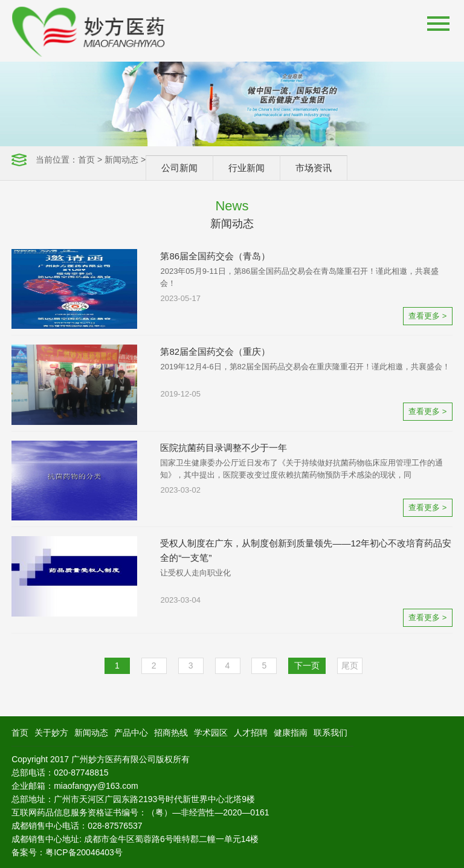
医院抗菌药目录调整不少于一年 (224, 448)
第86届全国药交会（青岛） (215, 256)
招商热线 (171, 733)
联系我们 (330, 733)
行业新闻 (246, 168)
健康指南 (291, 733)
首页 (86, 160)
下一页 (307, 666)
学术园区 (211, 733)
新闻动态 (121, 160)
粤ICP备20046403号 (84, 852)
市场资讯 (314, 168)
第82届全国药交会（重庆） (215, 351)
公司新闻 (179, 168)
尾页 (350, 666)
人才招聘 (251, 733)
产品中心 (131, 733)
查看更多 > (427, 316)
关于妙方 (51, 733)
